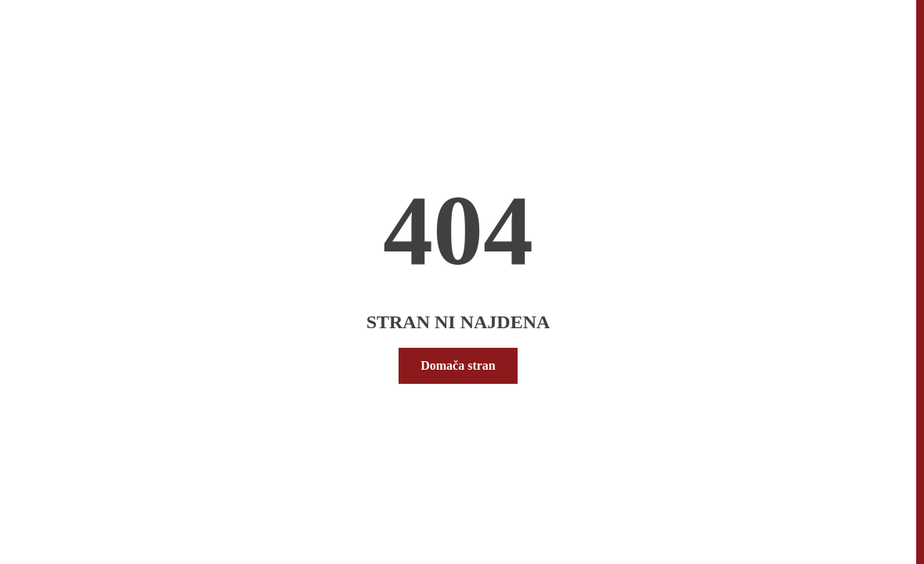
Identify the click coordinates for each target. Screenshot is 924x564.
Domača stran (458, 365)
